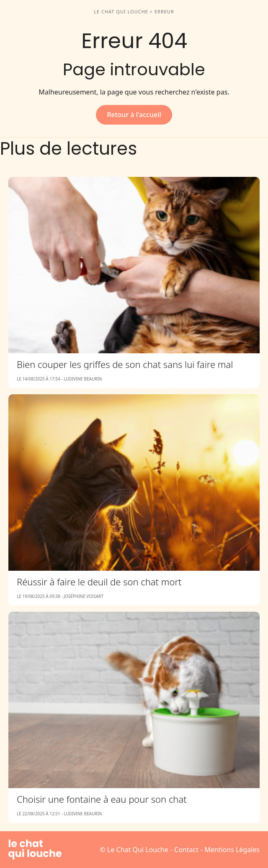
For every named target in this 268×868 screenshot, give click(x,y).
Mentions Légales (232, 850)
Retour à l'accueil (134, 115)
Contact (186, 850)
